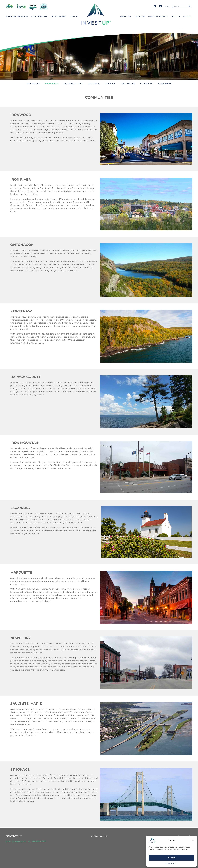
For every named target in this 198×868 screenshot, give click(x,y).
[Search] (189, 6)
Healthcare (94, 84)
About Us (175, 17)
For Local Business (158, 17)
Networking (146, 84)
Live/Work (140, 17)
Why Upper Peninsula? (17, 17)
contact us (14, 836)
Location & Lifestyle (73, 84)
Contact (188, 17)
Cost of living (33, 84)
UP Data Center (59, 17)
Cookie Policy (170, 863)
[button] (193, 840)
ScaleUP (74, 17)
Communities (52, 84)
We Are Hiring (165, 84)
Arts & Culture (128, 84)
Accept (171, 858)
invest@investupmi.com (18, 841)
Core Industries (39, 17)
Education (110, 84)
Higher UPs (126, 17)
